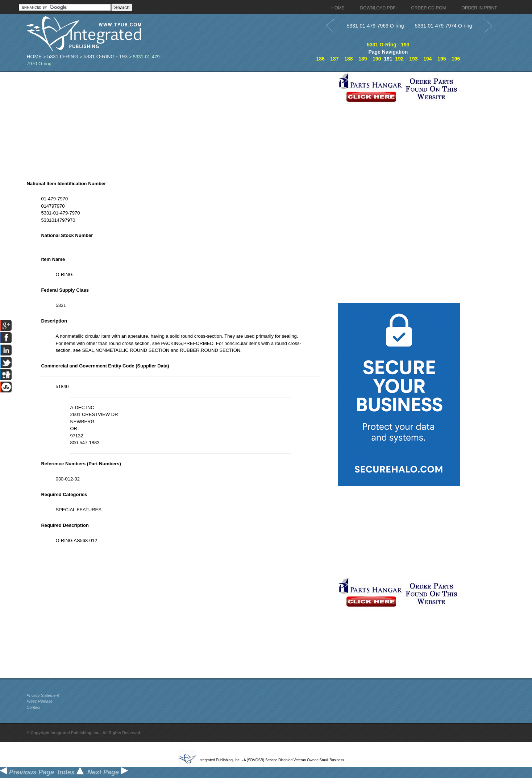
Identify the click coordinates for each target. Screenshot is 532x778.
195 (442, 59)
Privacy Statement (43, 695)
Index (71, 772)
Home (34, 57)
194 (427, 59)
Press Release (40, 701)
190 (377, 59)
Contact (33, 707)
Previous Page (27, 772)
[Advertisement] (180, 123)
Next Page (108, 772)
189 (363, 59)
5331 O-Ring (63, 57)
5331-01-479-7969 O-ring (375, 26)
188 (348, 59)
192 (399, 59)
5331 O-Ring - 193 (106, 57)
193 (413, 59)
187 (334, 59)
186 (320, 59)
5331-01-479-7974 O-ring (444, 26)
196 (456, 59)
